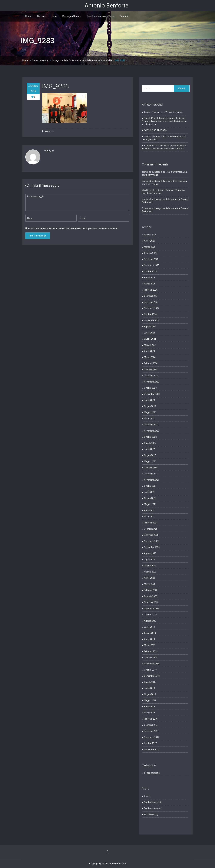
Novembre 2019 (152, 609)
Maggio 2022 (150, 461)
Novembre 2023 (152, 382)
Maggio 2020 (150, 572)
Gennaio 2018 (151, 725)
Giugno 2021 (150, 498)
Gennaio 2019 (151, 658)
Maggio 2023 (150, 412)
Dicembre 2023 (151, 376)
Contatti (124, 16)
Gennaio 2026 (151, 253)
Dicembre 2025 (151, 259)
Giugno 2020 (150, 566)
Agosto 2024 (150, 327)
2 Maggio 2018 (33, 88)
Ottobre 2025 (150, 271)
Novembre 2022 (152, 431)
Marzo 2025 (150, 284)
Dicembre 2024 (151, 302)
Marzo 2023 (150, 419)
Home (28, 16)
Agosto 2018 (150, 682)
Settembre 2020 (152, 547)
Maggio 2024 (150, 345)
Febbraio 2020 (151, 590)
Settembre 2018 (152, 676)
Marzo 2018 (150, 713)
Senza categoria (40, 60)
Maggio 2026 (150, 235)
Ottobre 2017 (150, 743)
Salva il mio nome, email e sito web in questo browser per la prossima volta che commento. (73, 229)
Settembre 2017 (152, 749)
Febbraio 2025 (151, 290)
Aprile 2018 (149, 707)
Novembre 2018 (152, 664)
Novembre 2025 (152, 265)
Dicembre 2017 (151, 731)
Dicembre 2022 (151, 425)
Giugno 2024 (150, 339)
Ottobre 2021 (150, 486)
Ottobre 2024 (150, 314)
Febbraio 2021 (151, 523)
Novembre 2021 (152, 480)
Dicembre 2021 (151, 474)
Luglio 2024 (149, 333)
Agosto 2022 (150, 443)
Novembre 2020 (152, 541)
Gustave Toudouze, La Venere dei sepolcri (164, 112)
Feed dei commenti (153, 808)
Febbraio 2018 (151, 719)
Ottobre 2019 (150, 615)
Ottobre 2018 (150, 670)
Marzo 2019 (150, 645)
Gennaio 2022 (151, 468)
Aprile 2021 (149, 510)
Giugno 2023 (150, 406)
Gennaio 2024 (151, 370)
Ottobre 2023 (150, 388)
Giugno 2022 (150, 455)
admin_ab (48, 131)
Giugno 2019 (150, 633)
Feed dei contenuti (153, 802)
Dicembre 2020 (151, 535)
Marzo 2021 (150, 517)
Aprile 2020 (149, 578)
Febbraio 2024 (151, 363)
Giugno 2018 (150, 694)
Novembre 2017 (152, 737)
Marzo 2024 (150, 357)
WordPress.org (151, 814)
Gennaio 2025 (151, 296)
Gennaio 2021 (151, 529)
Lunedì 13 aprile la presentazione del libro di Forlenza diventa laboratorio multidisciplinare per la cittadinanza (165, 121)
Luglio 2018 (149, 688)
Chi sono (42, 16)
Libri (54, 16)
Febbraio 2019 (151, 651)
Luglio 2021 (149, 492)
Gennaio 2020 (151, 596)
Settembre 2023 (152, 394)
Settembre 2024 (152, 320)
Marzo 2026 (150, 247)
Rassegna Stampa (72, 16)
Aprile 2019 (149, 639)
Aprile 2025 (149, 278)
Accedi (147, 796)
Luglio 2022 (149, 449)
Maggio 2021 (150, 504)
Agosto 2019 (150, 621)
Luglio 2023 (149, 400)
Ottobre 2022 (150, 437)
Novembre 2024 (152, 308)
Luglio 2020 (149, 559)
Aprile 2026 (149, 241)
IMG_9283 (120, 60)
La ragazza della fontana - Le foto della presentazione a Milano (83, 60)
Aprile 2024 (149, 351)
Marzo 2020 (150, 584)
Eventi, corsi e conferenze (100, 16)
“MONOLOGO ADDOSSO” (156, 130)
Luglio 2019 (149, 627)
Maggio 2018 (150, 700)
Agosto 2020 (150, 553)
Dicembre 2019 (151, 602)
